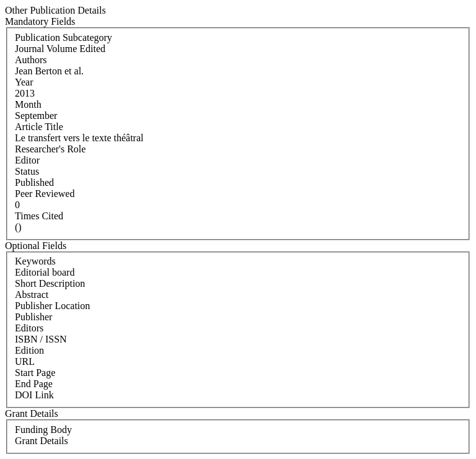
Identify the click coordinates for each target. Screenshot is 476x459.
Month (28, 104)
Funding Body (43, 430)
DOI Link (34, 395)
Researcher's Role (50, 149)
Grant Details (42, 441)
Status (27, 171)
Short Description (50, 283)
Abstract (32, 295)
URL (25, 361)
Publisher (33, 317)
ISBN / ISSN (41, 339)
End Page (34, 384)
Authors (31, 60)
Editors (29, 328)
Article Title (39, 127)
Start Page (35, 373)
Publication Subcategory (64, 37)
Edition (29, 350)
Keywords (35, 261)
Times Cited (39, 216)
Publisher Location (52, 306)
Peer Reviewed (45, 194)
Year (24, 82)
